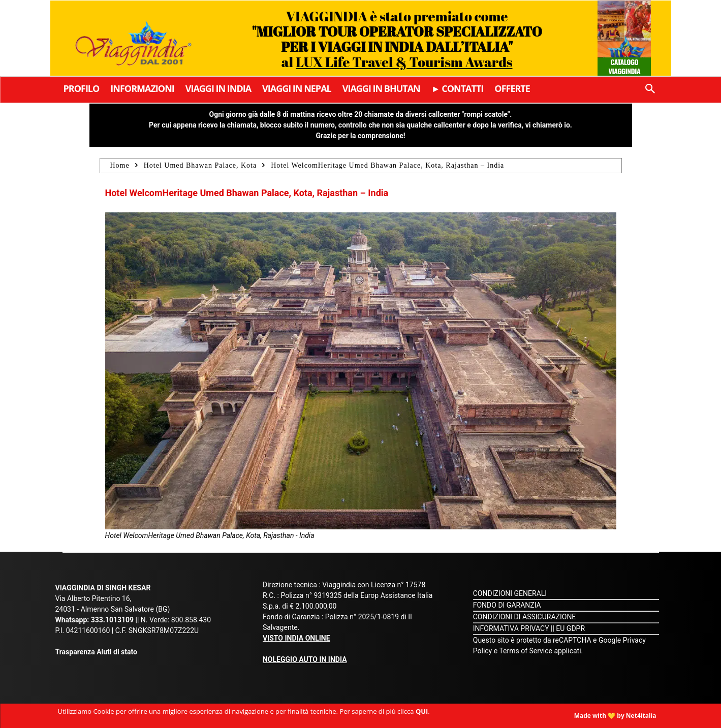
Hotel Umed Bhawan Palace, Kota (200, 165)
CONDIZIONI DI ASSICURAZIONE (525, 617)
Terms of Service (526, 651)
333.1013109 (112, 620)
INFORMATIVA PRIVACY (511, 628)
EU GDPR (570, 628)
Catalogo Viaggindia (625, 66)
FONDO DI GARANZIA (507, 605)
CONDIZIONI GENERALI (510, 593)
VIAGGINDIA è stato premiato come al (397, 39)
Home (120, 165)
